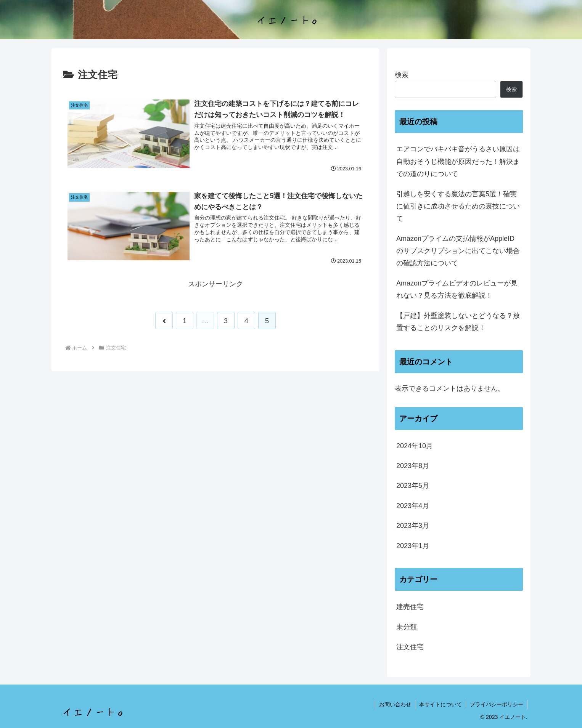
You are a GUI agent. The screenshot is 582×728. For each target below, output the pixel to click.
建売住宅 (410, 607)
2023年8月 (413, 466)
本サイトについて (441, 704)
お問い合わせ (395, 704)
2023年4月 (413, 506)
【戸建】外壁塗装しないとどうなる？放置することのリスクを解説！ (458, 322)
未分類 (407, 627)
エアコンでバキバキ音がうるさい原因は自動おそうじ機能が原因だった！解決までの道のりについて (458, 161)
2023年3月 (413, 526)
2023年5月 (413, 486)
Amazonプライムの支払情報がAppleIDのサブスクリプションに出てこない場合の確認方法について (458, 251)
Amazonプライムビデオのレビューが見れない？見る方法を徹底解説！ (457, 289)
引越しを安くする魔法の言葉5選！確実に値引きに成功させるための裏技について (458, 206)
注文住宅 (410, 647)
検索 (402, 75)
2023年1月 (413, 546)
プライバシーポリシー (497, 704)
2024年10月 (415, 446)
